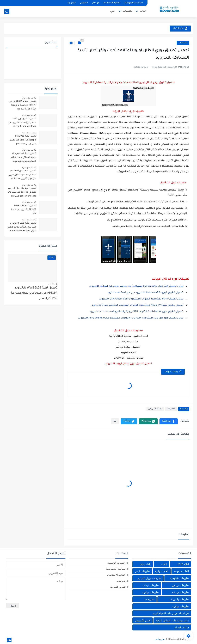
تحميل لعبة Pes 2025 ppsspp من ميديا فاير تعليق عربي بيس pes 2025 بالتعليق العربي (22, 141)
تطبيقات (128, 11)
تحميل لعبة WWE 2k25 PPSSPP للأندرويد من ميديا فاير (24, 210)
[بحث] (7, 11)
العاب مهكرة (162, 571)
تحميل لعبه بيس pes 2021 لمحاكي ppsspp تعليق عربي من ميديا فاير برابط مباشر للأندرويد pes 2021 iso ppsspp (23, 175)
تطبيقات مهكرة (151, 592)
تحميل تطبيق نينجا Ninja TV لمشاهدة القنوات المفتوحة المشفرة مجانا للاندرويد (137, 305)
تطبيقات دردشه (180, 592)
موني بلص (160, 640)
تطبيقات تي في (155, 409)
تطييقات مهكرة (181, 606)
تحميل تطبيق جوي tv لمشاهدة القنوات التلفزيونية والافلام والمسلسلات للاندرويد (137, 312)
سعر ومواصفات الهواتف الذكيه (172, 620)
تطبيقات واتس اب (179, 599)
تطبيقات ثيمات (151, 585)
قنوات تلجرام (182, 627)
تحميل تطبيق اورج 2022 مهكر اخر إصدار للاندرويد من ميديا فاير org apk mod (22, 123)
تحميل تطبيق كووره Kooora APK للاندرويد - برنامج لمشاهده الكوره (145, 293)
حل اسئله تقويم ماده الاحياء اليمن (171, 613)
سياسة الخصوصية (134, 3)
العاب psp (145, 564)
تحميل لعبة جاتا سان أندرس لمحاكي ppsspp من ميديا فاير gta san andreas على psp (22, 192)
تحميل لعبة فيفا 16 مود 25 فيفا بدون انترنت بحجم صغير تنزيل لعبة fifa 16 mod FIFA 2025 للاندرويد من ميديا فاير (22, 228)
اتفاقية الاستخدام (112, 3)
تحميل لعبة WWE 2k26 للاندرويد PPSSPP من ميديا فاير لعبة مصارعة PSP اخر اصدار (34, 293)
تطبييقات (149, 599)
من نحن (96, 3)
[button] (169, 421)
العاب (143, 11)
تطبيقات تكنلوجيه (179, 578)
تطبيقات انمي (142, 571)
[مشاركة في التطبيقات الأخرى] (115, 421)
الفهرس (84, 3)
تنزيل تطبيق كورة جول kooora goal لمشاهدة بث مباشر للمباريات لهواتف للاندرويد (136, 286)
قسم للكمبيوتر (143, 620)
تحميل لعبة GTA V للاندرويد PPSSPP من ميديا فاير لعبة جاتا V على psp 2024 (23, 105)
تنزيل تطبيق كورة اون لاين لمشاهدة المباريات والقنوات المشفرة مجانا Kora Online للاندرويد (131, 318)
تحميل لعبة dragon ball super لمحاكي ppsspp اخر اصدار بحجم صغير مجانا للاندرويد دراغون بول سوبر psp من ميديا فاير (23, 158)
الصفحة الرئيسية (116, 563)
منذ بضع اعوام (28, 98)
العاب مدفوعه (181, 571)
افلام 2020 (183, 564)
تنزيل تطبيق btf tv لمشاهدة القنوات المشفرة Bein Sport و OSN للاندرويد (141, 299)
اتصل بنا (72, 3)
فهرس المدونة (118, 587)
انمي (113, 11)
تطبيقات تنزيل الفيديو (150, 578)
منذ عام (52, 284)
